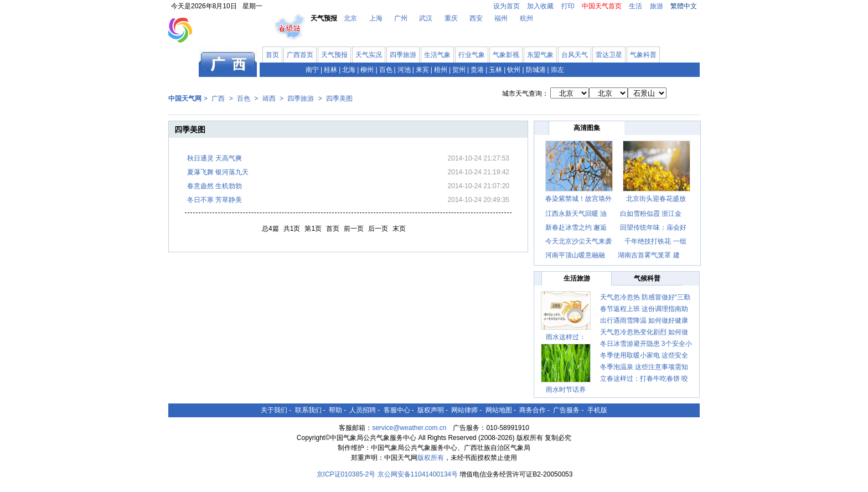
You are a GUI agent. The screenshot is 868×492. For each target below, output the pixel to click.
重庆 (451, 18)
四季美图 (339, 99)
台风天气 (575, 55)
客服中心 (397, 410)
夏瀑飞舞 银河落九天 (218, 172)
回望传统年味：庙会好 (653, 227)
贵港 (477, 70)
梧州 (441, 70)
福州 (501, 18)
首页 (272, 55)
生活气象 (437, 55)
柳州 (367, 70)
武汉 (426, 18)
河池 (404, 70)
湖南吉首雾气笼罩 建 (649, 255)
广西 (218, 99)
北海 (349, 70)
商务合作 (533, 410)
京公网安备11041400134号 (418, 474)
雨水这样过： (566, 337)
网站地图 (499, 410)
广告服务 (566, 410)
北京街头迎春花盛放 (656, 199)
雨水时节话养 (566, 390)
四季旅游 (403, 55)
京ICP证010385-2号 (346, 474)
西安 (476, 18)
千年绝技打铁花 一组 (655, 241)
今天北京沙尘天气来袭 (578, 241)
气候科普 (647, 278)
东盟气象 (540, 55)
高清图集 (587, 128)
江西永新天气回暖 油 (576, 214)
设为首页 (507, 6)
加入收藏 (540, 6)
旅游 (657, 6)
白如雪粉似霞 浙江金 (651, 214)
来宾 (422, 70)
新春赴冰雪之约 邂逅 (576, 227)
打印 (568, 6)
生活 (635, 6)
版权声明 (431, 410)
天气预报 (334, 55)
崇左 (557, 70)
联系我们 (308, 410)
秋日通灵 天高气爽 (215, 158)
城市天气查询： (525, 94)
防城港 (536, 70)
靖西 (269, 99)
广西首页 (300, 55)
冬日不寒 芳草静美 (215, 200)
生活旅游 (577, 278)
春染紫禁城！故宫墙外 (578, 199)
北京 (350, 18)
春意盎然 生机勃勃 (215, 186)
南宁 (312, 70)
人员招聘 (363, 410)
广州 (401, 18)
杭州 (526, 18)
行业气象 (472, 55)
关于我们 (274, 410)
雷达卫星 (609, 55)
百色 (386, 70)
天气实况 (369, 55)
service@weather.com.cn (409, 428)
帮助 (335, 410)
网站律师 (464, 410)
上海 (376, 18)
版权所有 (431, 458)
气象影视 (506, 55)
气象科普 (643, 55)
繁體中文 (684, 6)
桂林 (330, 70)
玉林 (495, 70)
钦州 (514, 70)
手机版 (597, 410)
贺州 (459, 70)
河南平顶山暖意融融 (576, 255)
